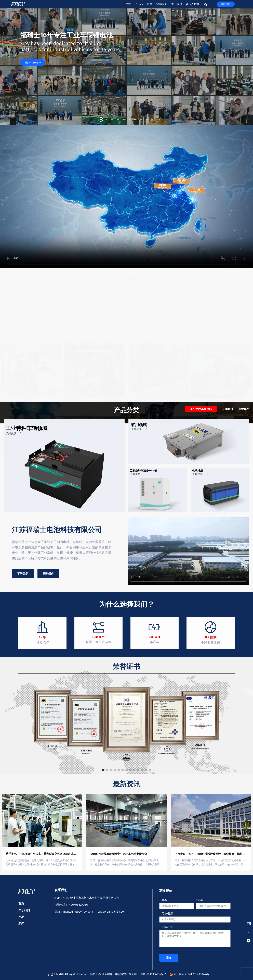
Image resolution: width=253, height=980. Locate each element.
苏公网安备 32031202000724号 (189, 974)
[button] (95, 120)
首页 (129, 4)
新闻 (150, 4)
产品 (139, 4)
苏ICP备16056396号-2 (152, 974)
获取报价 (226, 4)
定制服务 (162, 4)
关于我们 (177, 4)
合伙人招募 (193, 4)
